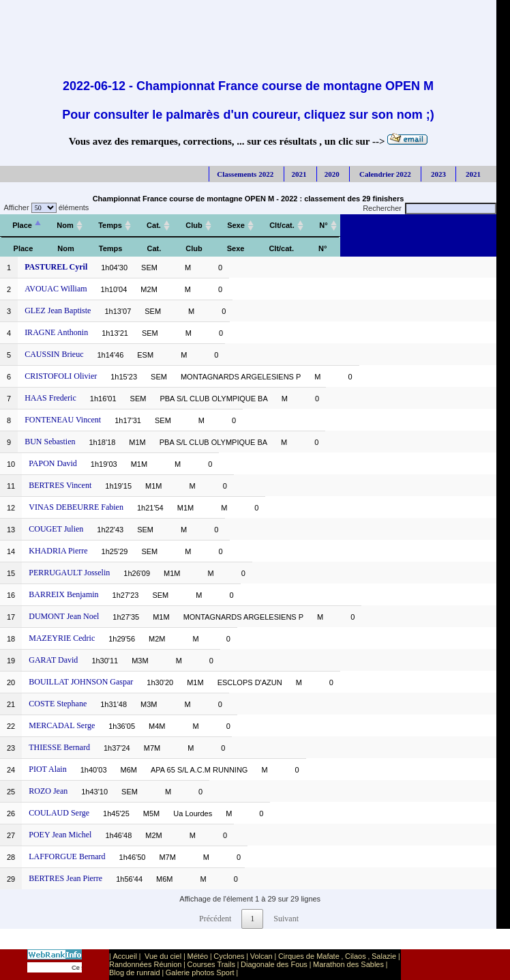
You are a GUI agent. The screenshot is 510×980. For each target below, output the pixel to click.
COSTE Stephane (58, 704)
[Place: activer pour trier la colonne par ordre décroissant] (22, 226)
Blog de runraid (135, 972)
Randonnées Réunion (145, 964)
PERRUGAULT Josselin (69, 573)
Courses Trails (211, 964)
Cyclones (229, 956)
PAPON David (53, 463)
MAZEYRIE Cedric (62, 638)
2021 (299, 174)
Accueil (124, 956)
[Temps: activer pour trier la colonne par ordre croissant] (110, 226)
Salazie (384, 956)
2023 (437, 174)
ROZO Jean (48, 791)
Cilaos (356, 956)
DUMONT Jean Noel (64, 616)
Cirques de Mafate (309, 956)
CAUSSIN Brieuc (54, 354)
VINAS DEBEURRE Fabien (76, 507)
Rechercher (430, 208)
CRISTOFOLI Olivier (61, 376)
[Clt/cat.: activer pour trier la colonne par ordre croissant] (282, 226)
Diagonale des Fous (274, 964)
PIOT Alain (47, 769)
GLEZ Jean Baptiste (58, 311)
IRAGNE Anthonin (56, 332)
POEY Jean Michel (60, 835)
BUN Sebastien (50, 442)
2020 (332, 174)
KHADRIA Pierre (58, 551)
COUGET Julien (56, 529)
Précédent (215, 919)
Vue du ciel (163, 956)
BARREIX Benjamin (63, 594)
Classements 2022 (245, 174)
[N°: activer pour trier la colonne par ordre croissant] (324, 226)
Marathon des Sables (348, 964)
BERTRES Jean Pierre (65, 878)
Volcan (261, 956)
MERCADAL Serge (62, 725)
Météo (198, 956)
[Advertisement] (248, 31)
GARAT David (53, 660)
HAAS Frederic (50, 398)
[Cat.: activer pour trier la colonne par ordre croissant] (154, 226)
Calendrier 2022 (384, 174)
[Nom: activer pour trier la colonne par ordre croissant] (65, 226)
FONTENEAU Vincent (63, 420)
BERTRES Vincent (60, 485)
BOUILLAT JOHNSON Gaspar (81, 682)
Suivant (286, 919)
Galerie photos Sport (200, 972)
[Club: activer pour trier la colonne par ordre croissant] (194, 226)
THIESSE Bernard (59, 747)
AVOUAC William (56, 289)
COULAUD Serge (59, 813)
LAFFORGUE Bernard (67, 856)
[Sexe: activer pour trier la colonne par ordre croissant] (236, 226)
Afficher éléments (44, 207)
